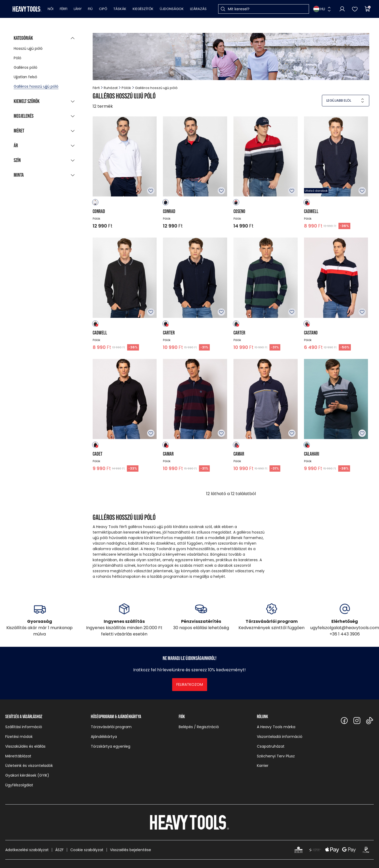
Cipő (103, 9)
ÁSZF (59, 850)
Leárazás (198, 9)
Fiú (90, 9)
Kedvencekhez (151, 191)
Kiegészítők (143, 9)
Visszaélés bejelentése (131, 850)
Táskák (120, 9)
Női (51, 9)
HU (319, 9)
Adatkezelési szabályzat (27, 850)
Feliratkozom (190, 684)
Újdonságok (172, 9)
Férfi (64, 9)
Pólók (126, 88)
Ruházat (111, 88)
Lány (78, 9)
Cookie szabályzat (87, 850)
